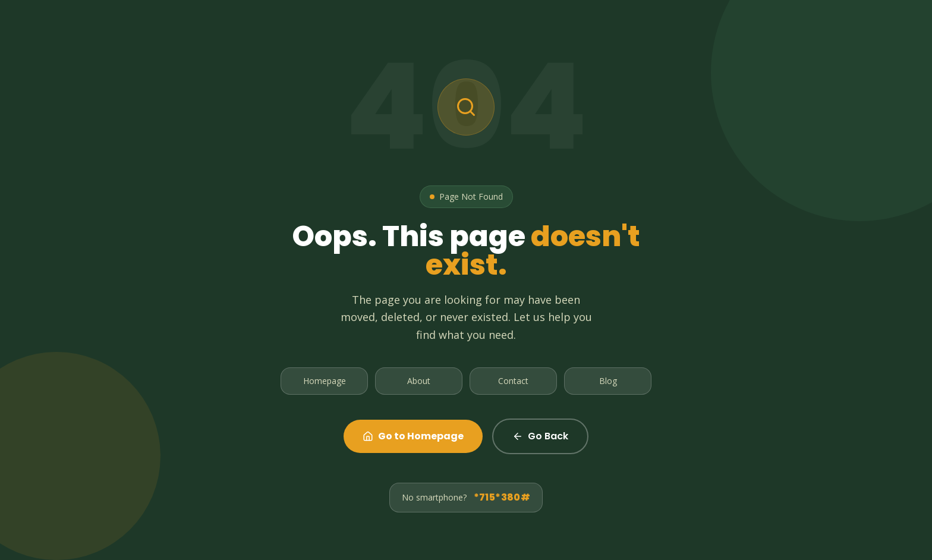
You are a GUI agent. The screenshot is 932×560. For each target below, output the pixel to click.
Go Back (540, 436)
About (419, 381)
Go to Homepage (413, 436)
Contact (513, 381)
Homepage (325, 381)
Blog (608, 381)
